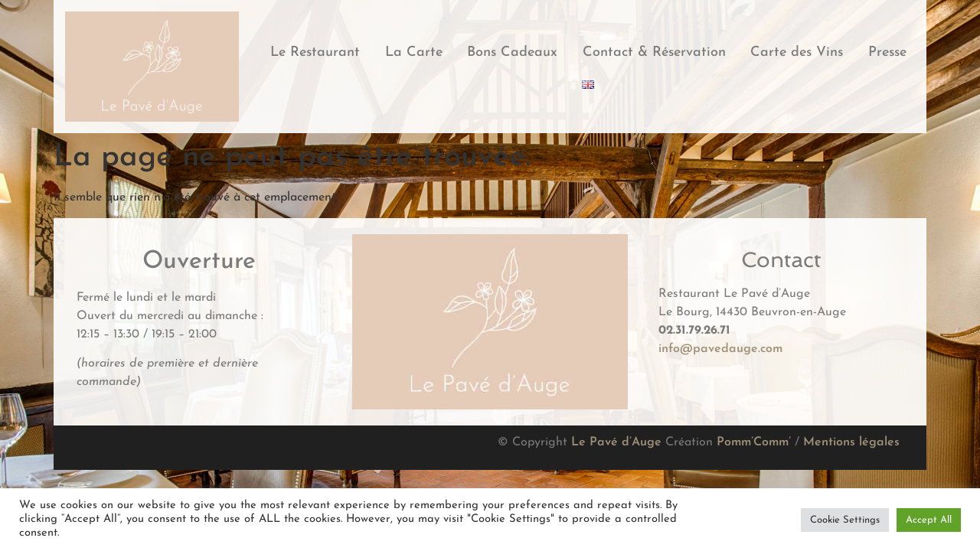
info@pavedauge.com (720, 349)
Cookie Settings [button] (845, 520)
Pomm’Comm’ (754, 442)
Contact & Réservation (654, 52)
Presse (887, 52)
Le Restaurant (315, 52)
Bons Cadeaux (512, 52)
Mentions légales (851, 442)
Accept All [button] (929, 520)
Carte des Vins (797, 52)
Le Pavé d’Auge (616, 442)
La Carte (414, 52)
